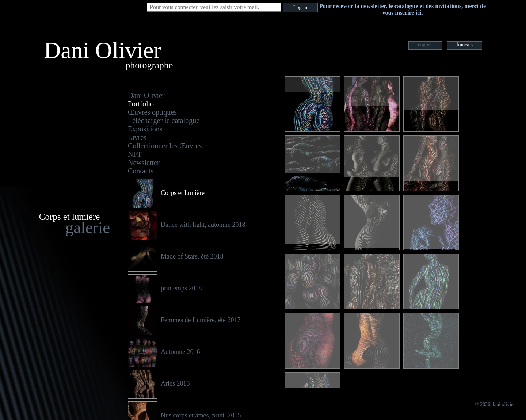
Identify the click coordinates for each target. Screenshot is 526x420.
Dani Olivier (146, 95)
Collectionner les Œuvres (165, 146)
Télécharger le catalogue (164, 121)
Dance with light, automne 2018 (203, 225)
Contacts (141, 171)
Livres (137, 137)
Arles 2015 (175, 383)
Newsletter (144, 163)
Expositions (145, 129)
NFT (135, 154)
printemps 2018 (181, 288)
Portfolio (141, 104)
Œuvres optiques (152, 112)
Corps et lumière (183, 193)
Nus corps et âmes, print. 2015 (201, 415)
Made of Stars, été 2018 (192, 256)
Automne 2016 (180, 352)
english (425, 45)
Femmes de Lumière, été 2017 (201, 320)
